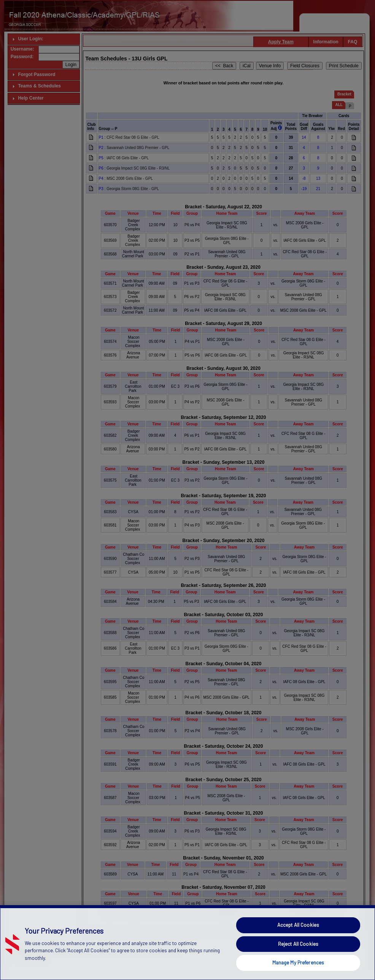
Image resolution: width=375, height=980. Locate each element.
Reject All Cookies (298, 961)
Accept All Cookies (298, 942)
